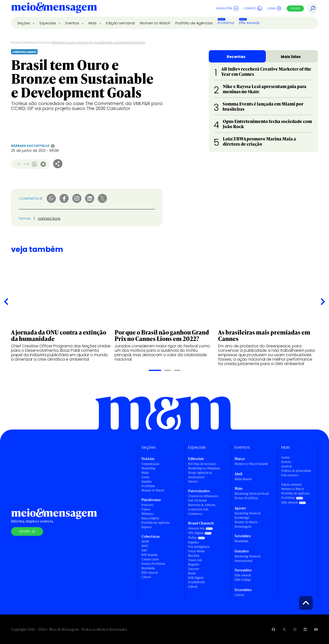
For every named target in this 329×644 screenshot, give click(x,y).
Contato (253, 8)
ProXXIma (226, 23)
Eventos (73, 23)
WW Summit (150, 555)
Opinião (147, 482)
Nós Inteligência (199, 547)
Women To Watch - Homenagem (247, 524)
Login (275, 8)
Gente (145, 477)
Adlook (193, 587)
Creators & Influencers (203, 496)
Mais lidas (291, 57)
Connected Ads (198, 509)
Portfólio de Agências (194, 23)
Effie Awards (249, 23)
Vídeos (146, 509)
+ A (26, 164)
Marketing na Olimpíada (204, 468)
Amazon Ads (196, 528)
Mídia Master (243, 479)
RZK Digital (196, 578)
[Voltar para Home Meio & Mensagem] (54, 8)
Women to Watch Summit (251, 464)
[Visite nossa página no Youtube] (316, 629)
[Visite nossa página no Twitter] (284, 629)
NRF (144, 550)
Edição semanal (120, 23)
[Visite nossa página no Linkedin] (305, 629)
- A (18, 164)
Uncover (194, 569)
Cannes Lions (150, 559)
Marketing (148, 468)
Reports (147, 527)
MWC (145, 546)
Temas (25, 218)
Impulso (193, 542)
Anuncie (287, 466)
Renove (286, 462)
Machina (194, 556)
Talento (193, 482)
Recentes (236, 57)
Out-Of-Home (197, 500)
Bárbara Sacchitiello (30, 146)
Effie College (243, 580)
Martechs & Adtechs (202, 505)
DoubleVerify (197, 582)
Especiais (48, 23)
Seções (24, 23)
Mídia (145, 473)
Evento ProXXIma (153, 564)
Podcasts (147, 505)
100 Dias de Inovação (202, 464)
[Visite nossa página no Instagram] (295, 629)
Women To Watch (153, 490)
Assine (295, 8)
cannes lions (49, 218)
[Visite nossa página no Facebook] (273, 629)
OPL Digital (196, 533)
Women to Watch (155, 23)
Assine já (27, 531)
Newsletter (227, 8)
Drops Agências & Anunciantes (200, 475)
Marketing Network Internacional (248, 559)
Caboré (146, 577)
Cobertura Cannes (36, 42)
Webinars (147, 514)
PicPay (192, 538)
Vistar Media (196, 551)
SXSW (145, 542)
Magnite (194, 564)
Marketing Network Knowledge (248, 515)
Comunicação (150, 464)
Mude (192, 573)
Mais (93, 23)
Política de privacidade (296, 471)
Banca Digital (150, 518)
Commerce (195, 514)
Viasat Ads (195, 560)
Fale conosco (290, 475)
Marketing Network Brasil (252, 494)
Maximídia (148, 568)
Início (15, 42)
